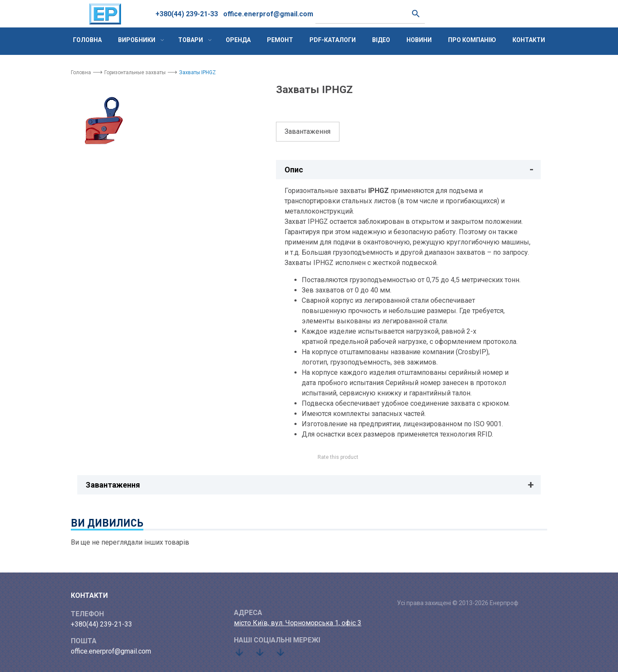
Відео (381, 40)
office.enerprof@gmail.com (268, 14)
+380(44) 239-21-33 (187, 14)
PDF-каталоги (333, 40)
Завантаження (307, 131)
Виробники (137, 40)
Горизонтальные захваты (135, 72)
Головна (87, 40)
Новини (419, 40)
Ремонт (280, 40)
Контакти (529, 40)
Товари (191, 40)
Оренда (238, 40)
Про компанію (472, 40)
